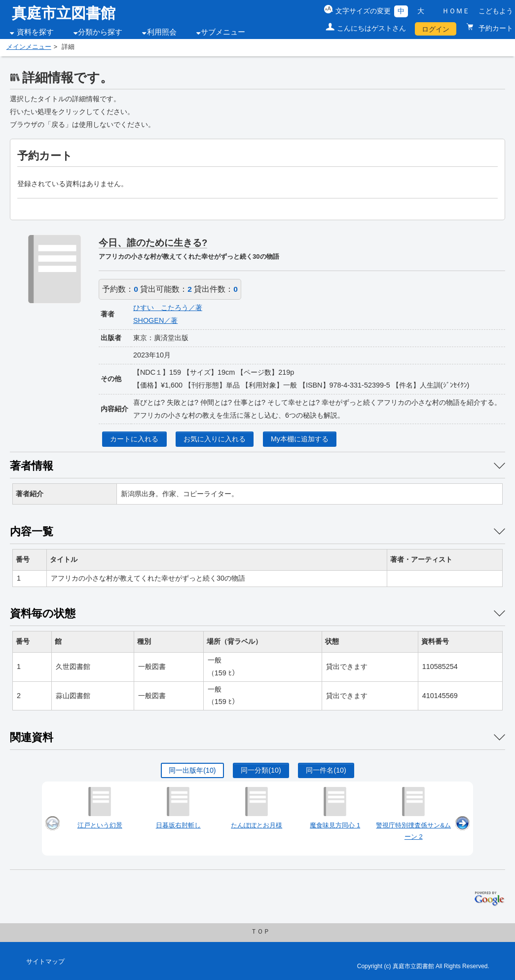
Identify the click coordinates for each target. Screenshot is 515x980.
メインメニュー (29, 47)
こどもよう (496, 11)
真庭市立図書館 (64, 13)
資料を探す (35, 32)
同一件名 (326, 770)
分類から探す (100, 32)
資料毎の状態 (43, 613)
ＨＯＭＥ (456, 11)
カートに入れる (134, 439)
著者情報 (32, 466)
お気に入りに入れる (215, 439)
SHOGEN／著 (155, 320)
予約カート (495, 28)
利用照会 (162, 32)
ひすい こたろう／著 (168, 308)
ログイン (436, 29)
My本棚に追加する (300, 439)
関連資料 (32, 737)
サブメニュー (223, 32)
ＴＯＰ (260, 932)
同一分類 (261, 770)
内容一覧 (32, 531)
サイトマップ (45, 962)
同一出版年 (192, 770)
